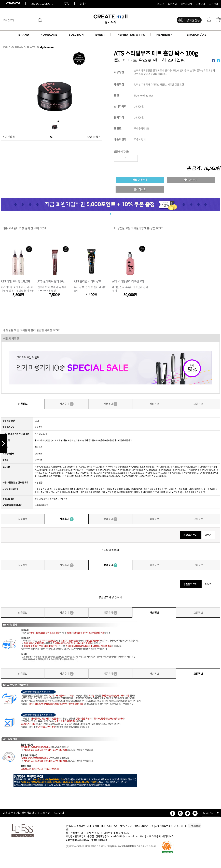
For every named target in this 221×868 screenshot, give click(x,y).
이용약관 (8, 813)
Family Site (208, 813)
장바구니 (201, 4)
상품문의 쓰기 (190, 584)
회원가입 (172, 4)
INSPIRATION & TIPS (131, 35)
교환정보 (198, 404)
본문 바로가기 (0, 0)
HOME (6, 47)
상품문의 (110, 404)
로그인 (161, 4)
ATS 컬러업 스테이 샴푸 (88, 281)
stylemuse (47, 47)
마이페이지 (187, 4)
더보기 (208, 535)
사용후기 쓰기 (190, 535)
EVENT (100, 35)
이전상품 (9, 137)
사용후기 (67, 404)
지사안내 (59, 813)
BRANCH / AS (196, 35)
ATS (33, 47)
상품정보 (23, 404)
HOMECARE (49, 35)
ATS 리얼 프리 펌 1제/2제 (16, 281)
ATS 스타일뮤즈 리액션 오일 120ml (130, 281)
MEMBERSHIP (166, 35)
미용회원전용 (192, 20)
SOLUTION (76, 35)
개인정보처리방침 (26, 813)
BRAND (24, 35)
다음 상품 (94, 137)
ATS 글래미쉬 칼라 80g (51, 281)
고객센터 (214, 4)
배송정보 (154, 404)
